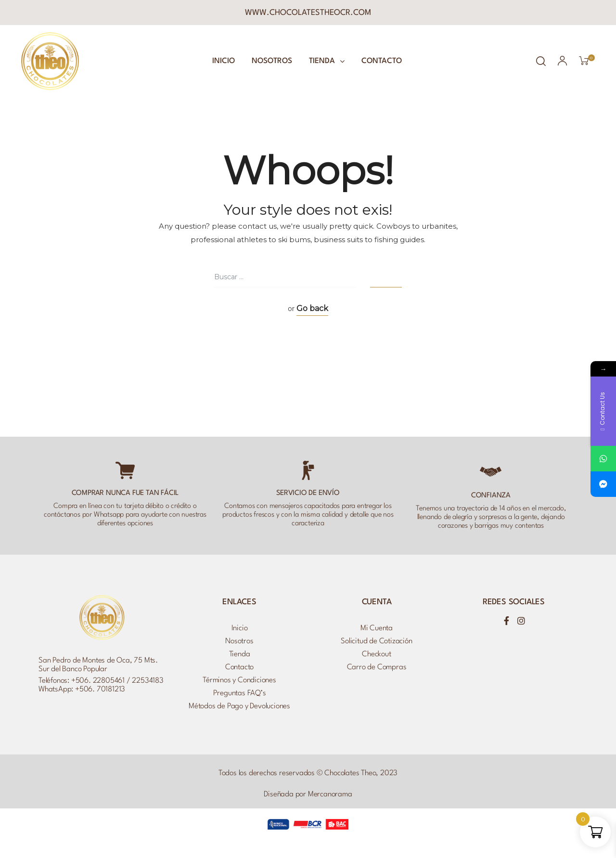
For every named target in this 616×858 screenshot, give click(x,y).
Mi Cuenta (377, 628)
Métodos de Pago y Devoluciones (239, 706)
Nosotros (272, 61)
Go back (312, 308)
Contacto (382, 61)
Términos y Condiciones (239, 680)
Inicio (224, 61)
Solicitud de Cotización (376, 641)
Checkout (376, 654)
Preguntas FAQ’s (240, 693)
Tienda (327, 61)
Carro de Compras (377, 667)
